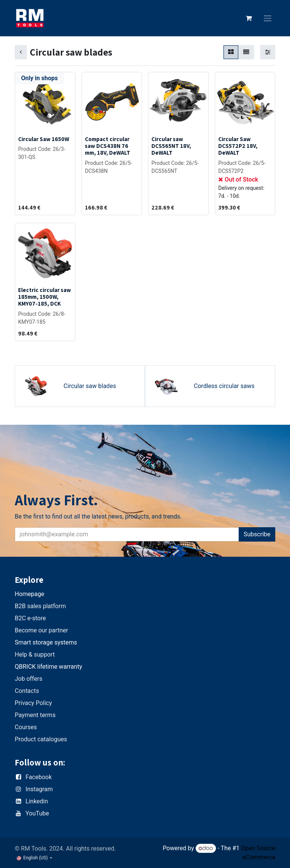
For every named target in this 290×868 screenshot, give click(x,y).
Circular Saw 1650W (44, 139)
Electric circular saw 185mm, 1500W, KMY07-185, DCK (45, 297)
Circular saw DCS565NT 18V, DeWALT (171, 146)
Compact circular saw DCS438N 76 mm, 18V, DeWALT (108, 146)
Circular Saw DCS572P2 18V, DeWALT (238, 146)
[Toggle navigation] (268, 18)
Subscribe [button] (257, 534)
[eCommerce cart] (249, 18)
